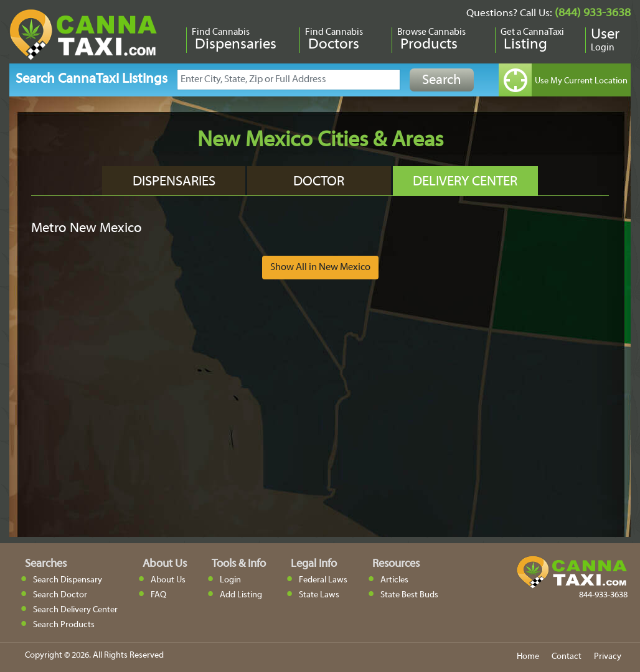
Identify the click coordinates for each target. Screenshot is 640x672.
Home (528, 657)
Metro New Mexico (87, 229)
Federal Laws (323, 580)
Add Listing (241, 595)
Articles (394, 580)
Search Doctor (60, 595)
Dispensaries (174, 182)
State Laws (319, 595)
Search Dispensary (68, 580)
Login (230, 580)
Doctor (319, 182)
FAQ (158, 595)
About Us (168, 580)
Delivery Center (465, 182)
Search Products (64, 625)
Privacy (608, 657)
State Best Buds (409, 595)
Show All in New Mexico (320, 268)
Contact (567, 657)
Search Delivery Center (75, 610)
